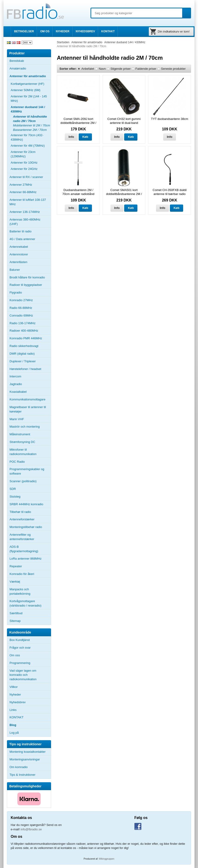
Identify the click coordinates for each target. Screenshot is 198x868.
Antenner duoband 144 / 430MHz (31, 109)
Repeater (16, 566)
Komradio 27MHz (21, 300)
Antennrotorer (19, 254)
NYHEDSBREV (85, 31)
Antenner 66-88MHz (30, 192)
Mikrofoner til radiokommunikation (23, 452)
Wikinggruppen (107, 859)
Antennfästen (30, 262)
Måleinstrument (20, 434)
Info (71, 137)
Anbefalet (88, 69)
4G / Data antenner (22, 239)
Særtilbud (16, 613)
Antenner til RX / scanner (26, 177)
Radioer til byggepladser (26, 285)
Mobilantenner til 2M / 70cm (32, 125)
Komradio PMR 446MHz (26, 338)
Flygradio (16, 292)
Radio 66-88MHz (21, 308)
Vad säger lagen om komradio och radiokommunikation (23, 675)
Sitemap (15, 621)
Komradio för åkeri (22, 574)
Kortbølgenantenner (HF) (28, 84)
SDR (13, 489)
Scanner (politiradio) (23, 481)
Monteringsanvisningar (25, 759)
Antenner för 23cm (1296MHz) (23, 154)
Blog (13, 725)
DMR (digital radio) (22, 354)
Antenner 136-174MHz (30, 212)
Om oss (15, 655)
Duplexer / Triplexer (23, 361)
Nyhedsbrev (18, 702)
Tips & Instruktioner (23, 775)
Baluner (15, 270)
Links (13, 710)
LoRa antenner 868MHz (26, 559)
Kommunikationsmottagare (28, 399)
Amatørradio (30, 69)
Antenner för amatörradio (30, 76)
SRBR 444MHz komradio (26, 504)
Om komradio (19, 767)
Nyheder (15, 695)
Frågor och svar (20, 648)
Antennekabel (19, 247)
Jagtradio (16, 384)
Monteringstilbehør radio (26, 527)
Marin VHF (17, 419)
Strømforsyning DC (22, 442)
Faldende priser (146, 69)
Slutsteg (15, 497)
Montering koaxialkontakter (28, 752)
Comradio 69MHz (21, 315)
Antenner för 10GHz (24, 163)
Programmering (20, 663)
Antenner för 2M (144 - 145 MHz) (29, 99)
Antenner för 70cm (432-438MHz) (27, 137)
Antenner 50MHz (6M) (26, 90)
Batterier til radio (21, 231)
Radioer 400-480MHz (24, 331)
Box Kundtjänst (20, 640)
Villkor (14, 687)
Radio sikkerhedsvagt (24, 346)
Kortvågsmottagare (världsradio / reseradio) (25, 603)
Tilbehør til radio (30, 512)
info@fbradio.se (31, 829)
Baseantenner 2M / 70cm (30, 130)
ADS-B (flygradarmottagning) (24, 549)
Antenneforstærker (22, 519)
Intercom (15, 376)
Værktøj (15, 582)
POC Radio (17, 462)
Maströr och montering (25, 427)
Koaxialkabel (18, 392)
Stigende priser (121, 69)
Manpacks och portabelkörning (20, 591)
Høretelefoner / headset (25, 369)
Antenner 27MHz (30, 185)
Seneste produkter (173, 69)
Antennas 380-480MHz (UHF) (30, 222)
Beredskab (17, 61)
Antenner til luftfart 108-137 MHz (28, 202)
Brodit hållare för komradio (27, 277)
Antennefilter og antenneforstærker (22, 537)
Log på (14, 733)
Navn (102, 69)
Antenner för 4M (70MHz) (28, 146)
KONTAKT (108, 31)
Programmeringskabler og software (27, 471)
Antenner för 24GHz (24, 169)
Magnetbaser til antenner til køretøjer (28, 409)
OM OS (45, 31)
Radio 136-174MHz (23, 323)
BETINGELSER (24, 31)
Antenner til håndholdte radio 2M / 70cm (30, 119)
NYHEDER (63, 31)
